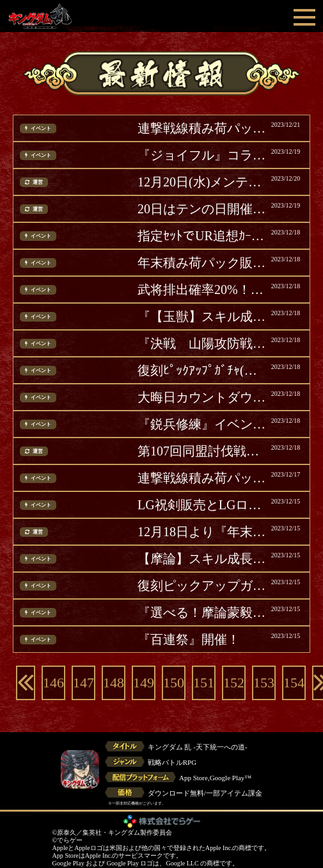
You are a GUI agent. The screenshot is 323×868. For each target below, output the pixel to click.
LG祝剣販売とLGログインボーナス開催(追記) (203, 505)
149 (144, 683)
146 (53, 683)
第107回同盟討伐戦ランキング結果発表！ (203, 451)
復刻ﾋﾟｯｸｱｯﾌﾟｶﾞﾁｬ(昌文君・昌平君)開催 (203, 370)
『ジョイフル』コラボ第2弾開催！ (203, 155)
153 (264, 683)
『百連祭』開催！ (189, 639)
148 (114, 683)
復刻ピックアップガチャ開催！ (203, 585)
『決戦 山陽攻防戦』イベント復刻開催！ (203, 343)
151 (204, 683)
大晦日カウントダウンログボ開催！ (203, 397)
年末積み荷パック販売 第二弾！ (203, 263)
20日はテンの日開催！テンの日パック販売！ (203, 209)
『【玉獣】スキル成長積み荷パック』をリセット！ (203, 316)
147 (83, 683)
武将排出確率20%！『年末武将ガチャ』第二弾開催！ (203, 290)
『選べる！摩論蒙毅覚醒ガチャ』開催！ (203, 612)
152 (234, 683)
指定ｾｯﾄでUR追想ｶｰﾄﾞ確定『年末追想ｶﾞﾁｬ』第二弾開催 (203, 236)
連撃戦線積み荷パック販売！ (203, 128)
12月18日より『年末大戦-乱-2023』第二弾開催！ (203, 532)
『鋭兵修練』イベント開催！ (203, 424)
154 (294, 683)
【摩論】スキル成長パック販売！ (203, 559)
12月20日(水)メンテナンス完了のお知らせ (203, 182)
